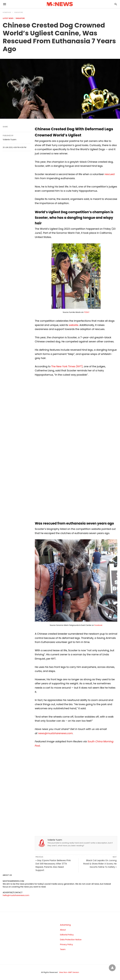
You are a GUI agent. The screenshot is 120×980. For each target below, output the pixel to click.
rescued (110, 174)
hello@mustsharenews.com (16, 895)
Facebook (98, 625)
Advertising (65, 925)
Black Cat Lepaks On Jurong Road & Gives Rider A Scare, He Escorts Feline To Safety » (100, 864)
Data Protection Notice (71, 940)
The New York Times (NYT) (67, 366)
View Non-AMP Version (69, 972)
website (74, 325)
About (63, 930)
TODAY (87, 312)
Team (63, 949)
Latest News (8, 18)
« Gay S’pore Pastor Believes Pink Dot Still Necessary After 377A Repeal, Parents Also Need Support (53, 865)
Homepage (7, 12)
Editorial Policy (67, 935)
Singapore (19, 12)
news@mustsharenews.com (55, 733)
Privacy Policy (67, 944)
